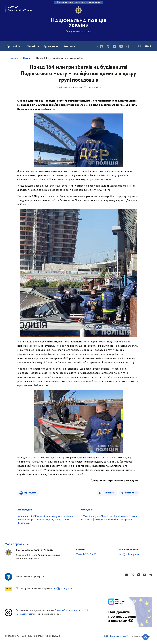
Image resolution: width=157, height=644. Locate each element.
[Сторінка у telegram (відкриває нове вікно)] (128, 46)
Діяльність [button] (33, 46)
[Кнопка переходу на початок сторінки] (146, 637)
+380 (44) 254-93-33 (85, 554)
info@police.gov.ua (129, 554)
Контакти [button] (69, 46)
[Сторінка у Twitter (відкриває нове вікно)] (108, 46)
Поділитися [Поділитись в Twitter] (131, 493)
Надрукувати (30, 493)
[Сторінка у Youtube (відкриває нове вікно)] (121, 46)
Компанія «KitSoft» (120, 636)
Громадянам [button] (51, 46)
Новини (27, 58)
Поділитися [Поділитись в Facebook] (109, 493)
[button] (17, 544)
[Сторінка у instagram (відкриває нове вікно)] (115, 46)
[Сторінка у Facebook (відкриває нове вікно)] (101, 46)
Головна (14, 58)
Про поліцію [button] (14, 46)
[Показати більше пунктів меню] (97, 46)
